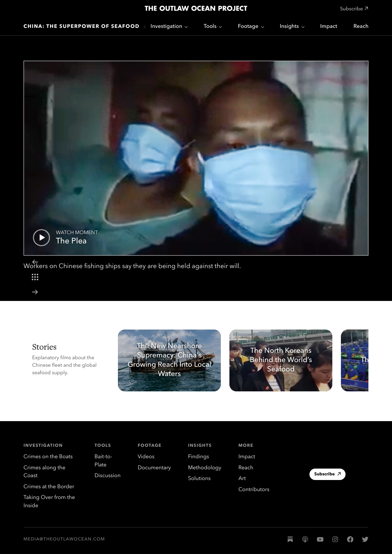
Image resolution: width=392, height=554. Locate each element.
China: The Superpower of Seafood (82, 27)
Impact (329, 27)
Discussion (107, 476)
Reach (361, 27)
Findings (199, 457)
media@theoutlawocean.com (64, 539)
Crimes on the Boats (48, 457)
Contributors (254, 490)
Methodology (205, 468)
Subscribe (328, 475)
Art (242, 479)
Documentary (154, 468)
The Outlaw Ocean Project (196, 9)
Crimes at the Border (49, 487)
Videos (146, 457)
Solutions (199, 479)
